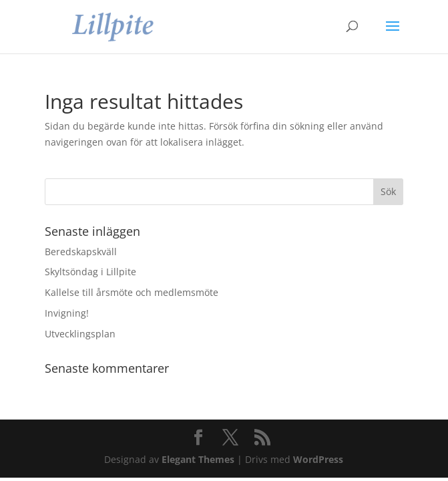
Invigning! (67, 313)
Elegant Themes (198, 459)
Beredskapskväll (81, 252)
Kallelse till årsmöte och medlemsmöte (132, 292)
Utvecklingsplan (80, 334)
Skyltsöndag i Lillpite (90, 272)
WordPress (318, 459)
